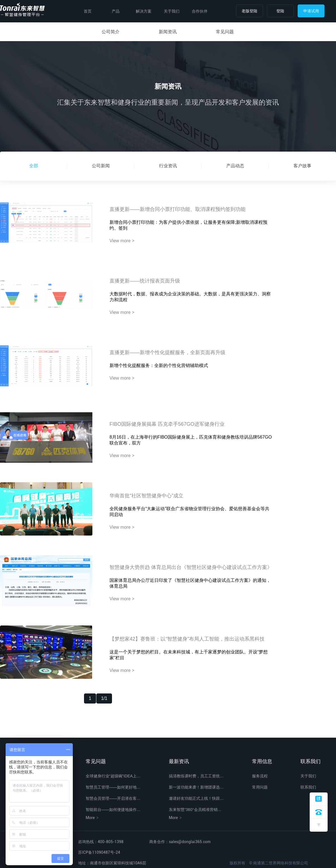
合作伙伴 (200, 11)
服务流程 (260, 776)
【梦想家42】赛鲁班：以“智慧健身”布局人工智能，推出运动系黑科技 (187, 639)
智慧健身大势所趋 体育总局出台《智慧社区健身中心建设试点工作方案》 (191, 567)
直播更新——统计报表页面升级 (145, 281)
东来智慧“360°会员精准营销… (195, 810)
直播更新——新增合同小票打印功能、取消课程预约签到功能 (178, 209)
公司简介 (111, 32)
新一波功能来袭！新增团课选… (196, 787)
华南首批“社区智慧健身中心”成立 (146, 496)
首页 (88, 11)
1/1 (104, 698)
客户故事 (302, 166)
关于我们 (172, 11)
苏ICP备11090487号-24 (99, 852)
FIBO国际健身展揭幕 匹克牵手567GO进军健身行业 (167, 424)
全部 (34, 166)
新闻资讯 (168, 32)
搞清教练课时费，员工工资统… (196, 776)
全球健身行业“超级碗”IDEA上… (113, 776)
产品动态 (235, 166)
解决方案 (144, 11)
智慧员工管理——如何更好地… (113, 787)
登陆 (280, 11)
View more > (122, 241)
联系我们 (308, 787)
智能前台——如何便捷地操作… (113, 810)
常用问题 (260, 787)
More (93, 818)
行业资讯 (168, 166)
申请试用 (311, 11)
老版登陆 (249, 11)
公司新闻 (101, 166)
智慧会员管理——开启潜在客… (113, 798)
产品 (116, 11)
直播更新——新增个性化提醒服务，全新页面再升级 (167, 352)
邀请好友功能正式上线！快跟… (196, 798)
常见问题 (225, 32)
